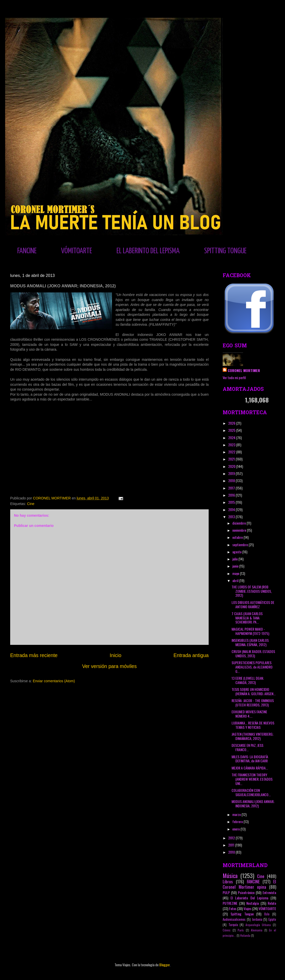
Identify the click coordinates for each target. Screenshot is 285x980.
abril (236, 580)
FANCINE (27, 251)
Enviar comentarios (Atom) (54, 681)
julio (235, 559)
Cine (31, 504)
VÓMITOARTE (77, 251)
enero (236, 829)
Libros (228, 881)
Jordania (257, 919)
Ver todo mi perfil (234, 377)
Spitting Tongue (242, 914)
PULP (226, 892)
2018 (232, 480)
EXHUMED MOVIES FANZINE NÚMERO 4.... (249, 714)
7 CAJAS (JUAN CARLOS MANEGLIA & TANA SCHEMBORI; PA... (247, 618)
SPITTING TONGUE (225, 251)
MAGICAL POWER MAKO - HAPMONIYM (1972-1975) (250, 631)
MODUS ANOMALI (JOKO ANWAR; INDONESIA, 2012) (253, 804)
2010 (232, 852)
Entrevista (269, 892)
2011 (232, 845)
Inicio (116, 655)
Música (230, 875)
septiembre (240, 545)
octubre (238, 537)
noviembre (240, 530)
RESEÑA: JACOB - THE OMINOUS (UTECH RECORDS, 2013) (253, 703)
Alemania (257, 930)
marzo (237, 814)
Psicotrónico (246, 892)
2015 (232, 502)
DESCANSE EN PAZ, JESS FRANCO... (247, 747)
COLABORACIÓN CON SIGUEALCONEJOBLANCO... (251, 792)
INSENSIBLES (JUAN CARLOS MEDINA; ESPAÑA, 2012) (250, 642)
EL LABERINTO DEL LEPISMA (148, 251)
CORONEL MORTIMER (244, 370)
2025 (232, 430)
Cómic (227, 930)
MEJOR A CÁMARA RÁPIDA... (250, 768)
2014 (232, 509)
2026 (232, 423)
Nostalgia (253, 903)
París (241, 930)
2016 (232, 495)
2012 (232, 838)
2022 (232, 452)
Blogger (165, 965)
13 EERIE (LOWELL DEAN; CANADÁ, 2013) (248, 680)
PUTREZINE (230, 903)
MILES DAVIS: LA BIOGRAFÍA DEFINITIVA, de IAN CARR (250, 759)
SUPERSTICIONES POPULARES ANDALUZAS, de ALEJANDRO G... (252, 667)
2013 (232, 517)
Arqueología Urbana (258, 925)
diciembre (239, 523)
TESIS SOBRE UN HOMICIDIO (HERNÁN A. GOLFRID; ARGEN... (254, 691)
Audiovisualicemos (234, 919)
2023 (232, 445)
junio (236, 566)
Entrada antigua (191, 655)
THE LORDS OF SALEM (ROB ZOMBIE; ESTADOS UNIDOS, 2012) (252, 591)
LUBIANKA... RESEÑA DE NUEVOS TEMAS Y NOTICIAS (253, 725)
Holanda (245, 936)
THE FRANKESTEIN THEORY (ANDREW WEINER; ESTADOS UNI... (252, 779)
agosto (237, 552)
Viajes (247, 908)
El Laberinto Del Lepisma (249, 898)
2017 (232, 488)
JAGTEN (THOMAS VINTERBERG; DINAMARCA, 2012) (252, 736)
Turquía (233, 925)
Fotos (233, 908)
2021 (232, 459)
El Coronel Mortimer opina (249, 884)
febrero (238, 821)
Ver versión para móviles (110, 666)
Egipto (272, 919)
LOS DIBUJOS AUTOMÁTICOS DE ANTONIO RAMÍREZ (253, 604)
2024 (232, 437)
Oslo (267, 914)
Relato (272, 903)
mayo (236, 573)
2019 (232, 473)
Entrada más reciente (34, 655)
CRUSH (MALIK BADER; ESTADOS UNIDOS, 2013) (253, 654)
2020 (232, 466)
